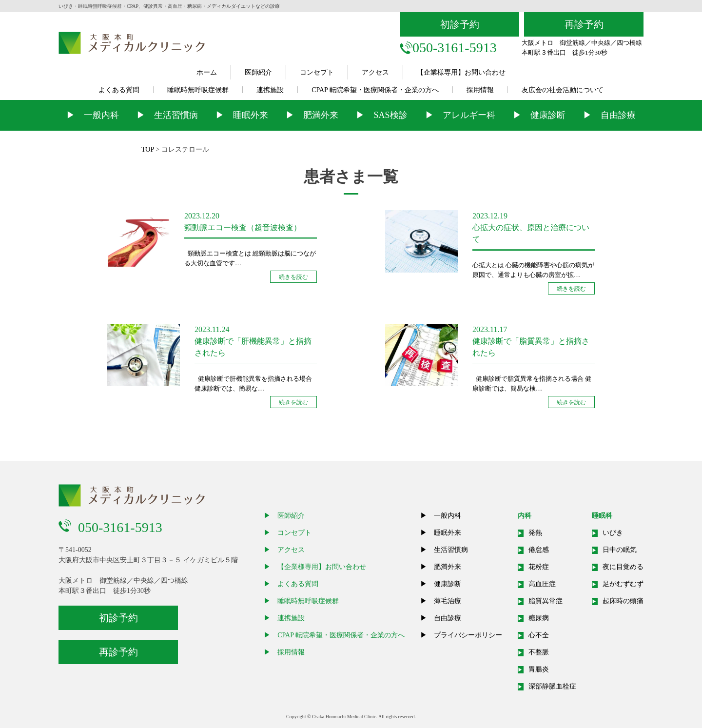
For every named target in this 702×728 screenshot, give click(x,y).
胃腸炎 (539, 669)
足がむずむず (623, 584)
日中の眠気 (620, 550)
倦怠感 (539, 550)
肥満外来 (321, 115)
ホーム (207, 72)
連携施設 (270, 90)
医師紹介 (258, 72)
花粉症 (539, 567)
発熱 (535, 533)
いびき (613, 533)
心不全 (539, 635)
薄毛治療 (448, 601)
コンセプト (317, 72)
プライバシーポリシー (468, 635)
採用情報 (480, 90)
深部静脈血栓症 (552, 686)
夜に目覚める (623, 567)
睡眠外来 (251, 115)
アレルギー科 (469, 115)
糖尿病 (539, 618)
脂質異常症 (546, 601)
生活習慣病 (176, 115)
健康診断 (548, 115)
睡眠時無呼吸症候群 (198, 90)
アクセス (375, 72)
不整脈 (539, 652)
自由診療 (618, 115)
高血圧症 (542, 584)
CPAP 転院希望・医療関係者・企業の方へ (375, 90)
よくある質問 (119, 90)
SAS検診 (390, 115)
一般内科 (101, 115)
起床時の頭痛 (623, 601)
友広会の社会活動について (563, 90)
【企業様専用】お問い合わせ (461, 72)
